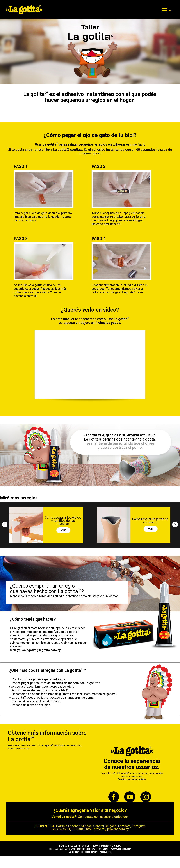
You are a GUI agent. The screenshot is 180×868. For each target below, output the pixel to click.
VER (63, 530)
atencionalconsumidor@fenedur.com (95, 849)
